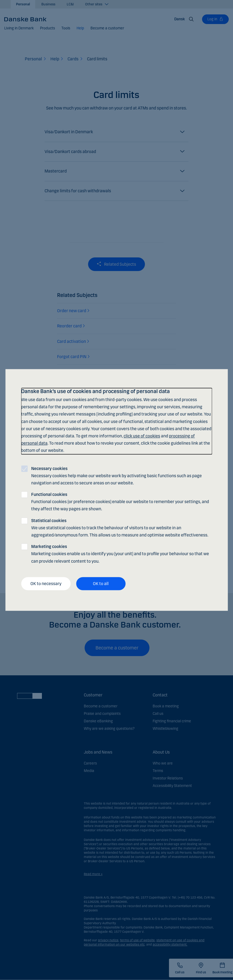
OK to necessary (46, 584)
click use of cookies (142, 436)
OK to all (101, 584)
